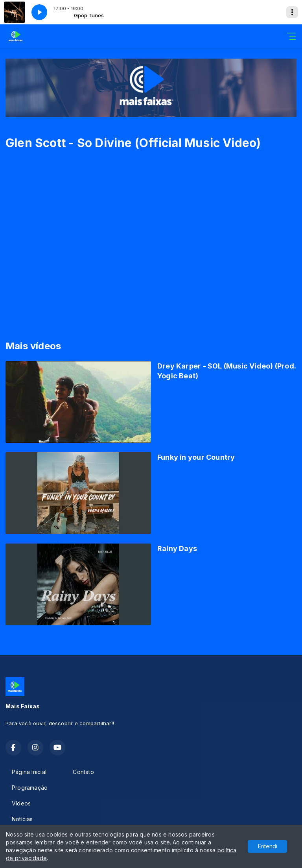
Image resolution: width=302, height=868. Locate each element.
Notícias (22, 819)
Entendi (268, 846)
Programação (30, 788)
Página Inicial (29, 772)
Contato (83, 772)
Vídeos (21, 803)
